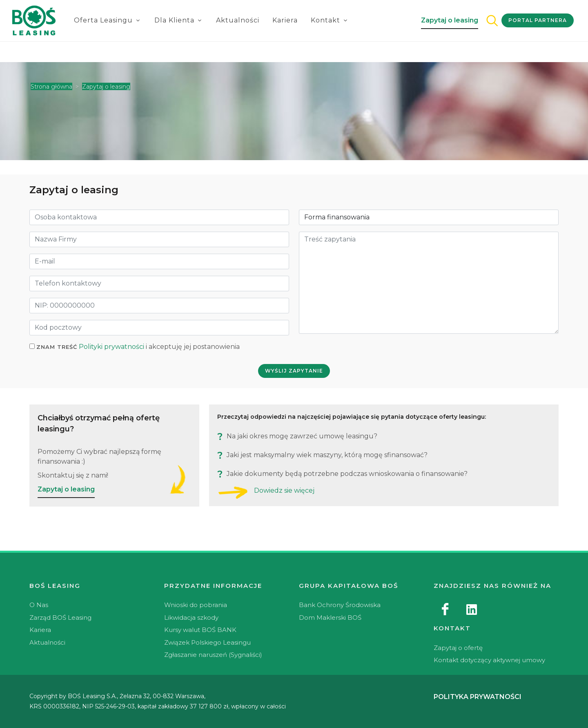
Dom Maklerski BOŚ (330, 617)
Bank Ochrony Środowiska (340, 605)
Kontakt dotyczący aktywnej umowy (489, 660)
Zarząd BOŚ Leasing (60, 617)
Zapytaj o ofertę (458, 648)
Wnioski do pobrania (196, 605)
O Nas (39, 605)
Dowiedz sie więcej (284, 490)
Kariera (285, 20)
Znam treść (57, 347)
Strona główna (51, 87)
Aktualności (238, 20)
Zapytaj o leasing (450, 20)
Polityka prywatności (478, 697)
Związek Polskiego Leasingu (207, 642)
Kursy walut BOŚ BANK (200, 630)
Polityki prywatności (111, 347)
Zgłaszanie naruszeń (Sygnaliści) (213, 655)
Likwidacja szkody (191, 617)
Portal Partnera (538, 20)
